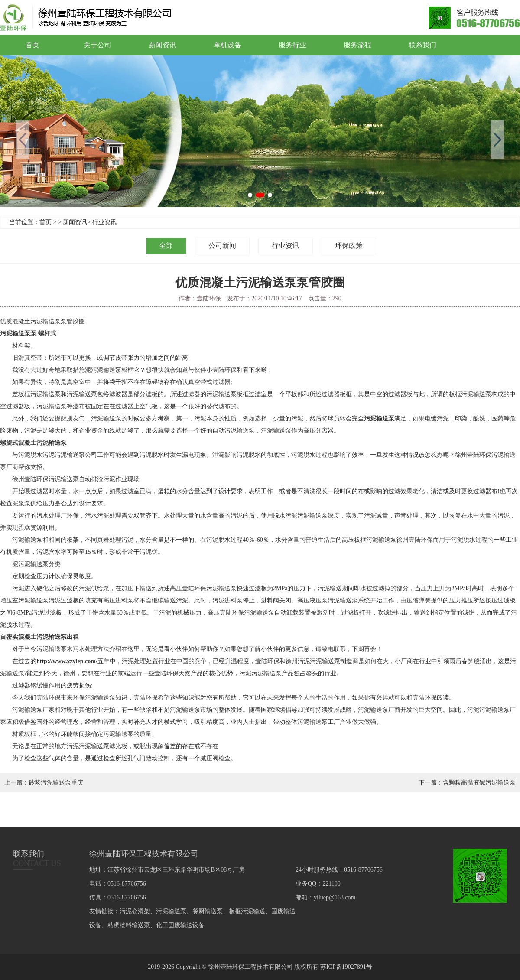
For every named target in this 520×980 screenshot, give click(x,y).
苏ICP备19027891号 (346, 967)
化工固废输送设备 (180, 925)
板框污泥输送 (247, 911)
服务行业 (292, 45)
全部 (166, 246)
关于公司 (97, 45)
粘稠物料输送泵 (129, 925)
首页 (32, 45)
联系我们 (422, 45)
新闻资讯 (162, 45)
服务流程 (357, 45)
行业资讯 (104, 222)
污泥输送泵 (379, 418)
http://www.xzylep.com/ (67, 661)
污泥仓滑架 (135, 911)
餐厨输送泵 (208, 911)
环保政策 (349, 246)
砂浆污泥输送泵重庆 (56, 783)
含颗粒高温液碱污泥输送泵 (479, 783)
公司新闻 (222, 246)
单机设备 (227, 45)
